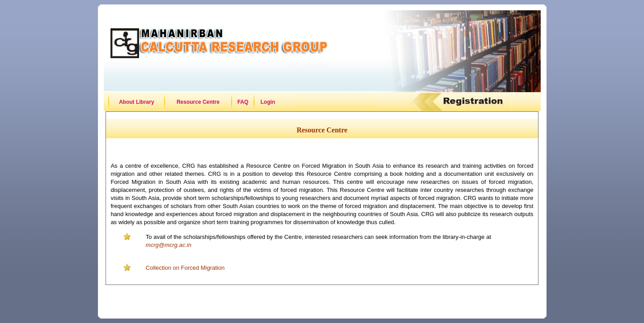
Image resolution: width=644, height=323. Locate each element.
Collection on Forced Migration (185, 268)
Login (268, 102)
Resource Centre (198, 102)
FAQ (243, 102)
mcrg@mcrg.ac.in (169, 245)
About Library (137, 102)
